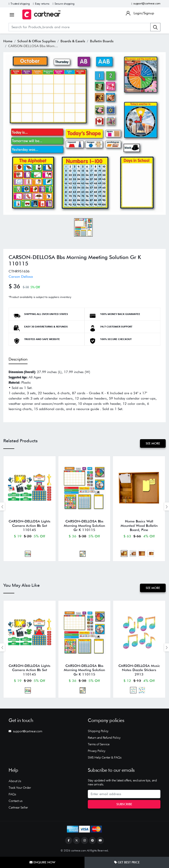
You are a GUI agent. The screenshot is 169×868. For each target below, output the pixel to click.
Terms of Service (99, 744)
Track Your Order (20, 788)
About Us (15, 781)
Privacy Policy (96, 751)
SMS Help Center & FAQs (105, 757)
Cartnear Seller (18, 807)
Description (18, 359)
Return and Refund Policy (104, 738)
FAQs (12, 794)
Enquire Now (42, 862)
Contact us (15, 801)
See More (153, 443)
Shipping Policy (98, 731)
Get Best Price (127, 862)
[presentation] (2, 506)
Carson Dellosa (21, 277)
